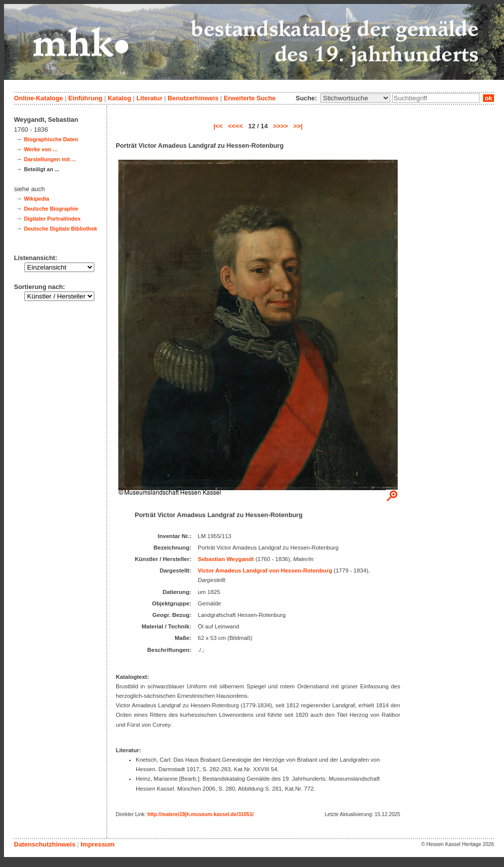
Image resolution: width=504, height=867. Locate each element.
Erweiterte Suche (250, 98)
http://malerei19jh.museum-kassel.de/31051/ (200, 814)
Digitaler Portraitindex (52, 219)
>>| (298, 126)
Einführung (85, 98)
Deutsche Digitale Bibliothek (61, 229)
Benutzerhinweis (193, 98)
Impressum (97, 844)
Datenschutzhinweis (45, 844)
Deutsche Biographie (51, 209)
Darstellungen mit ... (50, 159)
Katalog (120, 98)
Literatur (149, 98)
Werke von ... (41, 149)
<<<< (236, 126)
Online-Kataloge (38, 98)
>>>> (280, 126)
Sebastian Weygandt (226, 559)
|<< (218, 126)
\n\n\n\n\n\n (355, 98)
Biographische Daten (51, 139)
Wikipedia (37, 199)
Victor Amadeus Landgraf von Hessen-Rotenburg (265, 571)
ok (489, 98)
